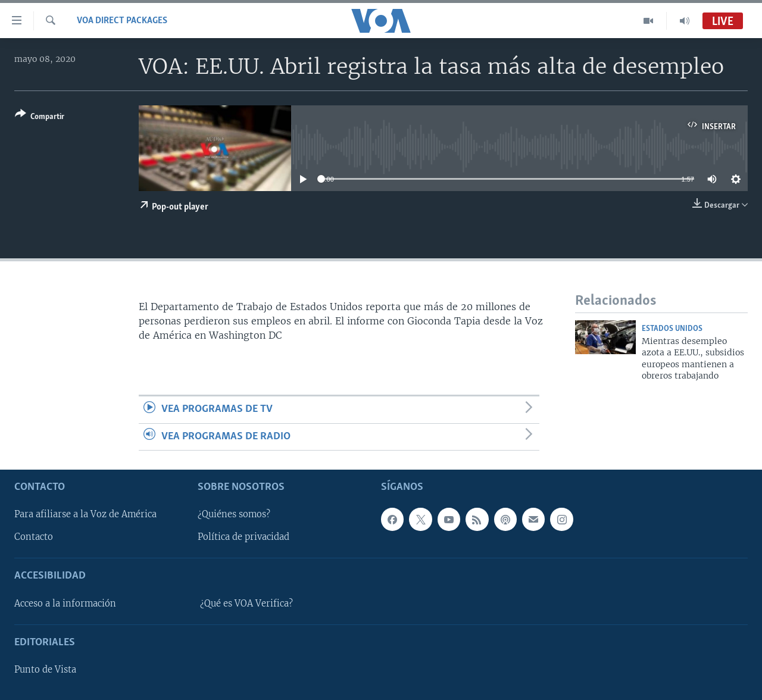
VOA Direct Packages (122, 21)
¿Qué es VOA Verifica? (246, 604)
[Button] (40, 118)
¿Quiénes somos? (234, 514)
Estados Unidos (672, 329)
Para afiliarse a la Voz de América (85, 514)
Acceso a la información (65, 604)
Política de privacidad (243, 537)
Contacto (34, 537)
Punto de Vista (45, 670)
